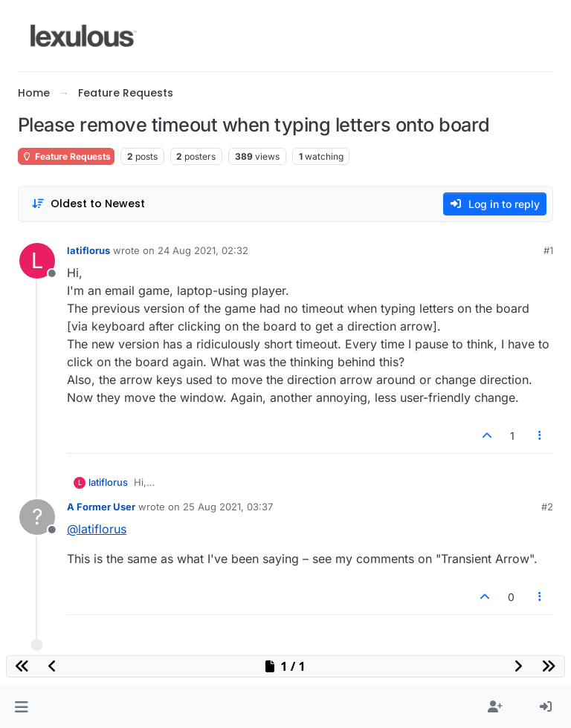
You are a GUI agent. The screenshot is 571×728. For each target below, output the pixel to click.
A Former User (101, 507)
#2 (547, 507)
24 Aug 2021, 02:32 (203, 250)
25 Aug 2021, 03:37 (228, 507)
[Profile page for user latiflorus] (37, 261)
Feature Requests (66, 156)
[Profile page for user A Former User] (37, 517)
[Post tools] (541, 436)
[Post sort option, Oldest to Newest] (88, 204)
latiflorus (88, 250)
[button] (21, 707)
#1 (548, 250)
